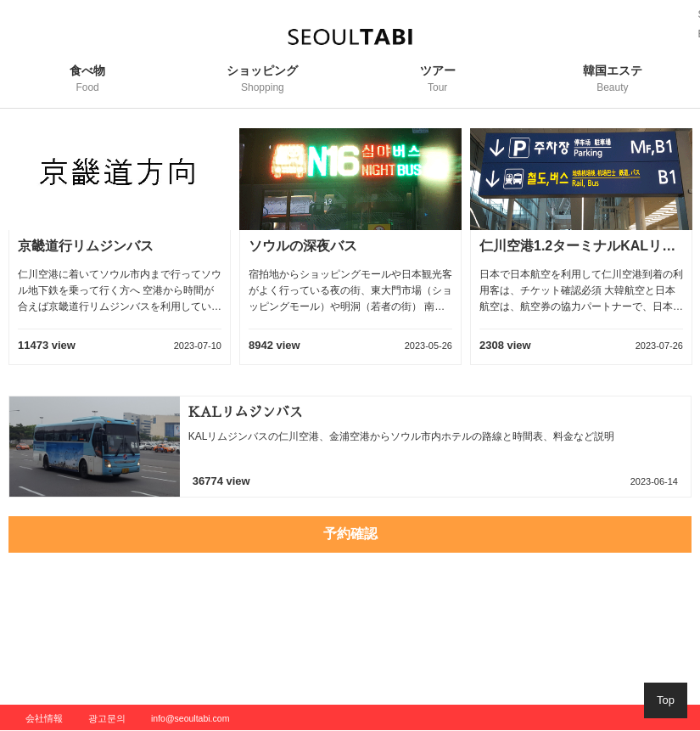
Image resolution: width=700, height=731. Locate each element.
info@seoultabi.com (190, 718)
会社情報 (44, 718)
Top (666, 700)
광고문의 (107, 718)
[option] (120, 256)
